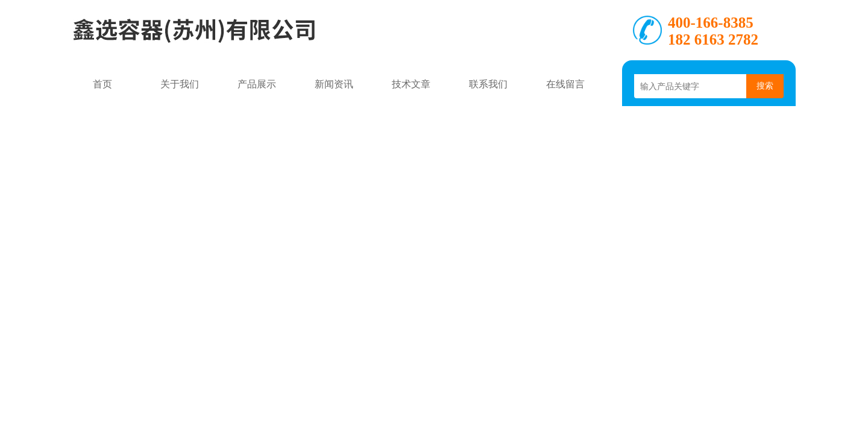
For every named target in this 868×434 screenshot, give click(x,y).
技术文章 (411, 84)
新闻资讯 (334, 84)
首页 (102, 84)
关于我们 (180, 84)
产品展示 (257, 84)
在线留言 (565, 84)
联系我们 (488, 84)
